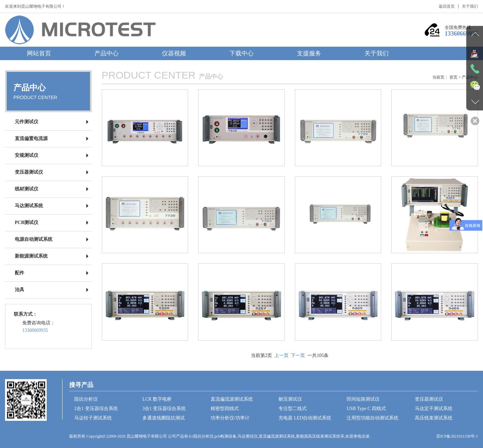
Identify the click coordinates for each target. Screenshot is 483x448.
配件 (19, 273)
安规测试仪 (27, 155)
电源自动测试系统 (34, 239)
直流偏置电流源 (31, 139)
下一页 (298, 355)
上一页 (281, 355)
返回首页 (447, 6)
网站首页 (39, 53)
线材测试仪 (27, 189)
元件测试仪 (27, 122)
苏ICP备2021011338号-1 (457, 436)
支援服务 (309, 53)
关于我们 (470, 6)
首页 (453, 77)
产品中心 (106, 53)
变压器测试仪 (29, 172)
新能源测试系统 (31, 256)
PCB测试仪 (27, 222)
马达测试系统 (29, 206)
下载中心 (241, 53)
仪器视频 (174, 53)
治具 (19, 290)
